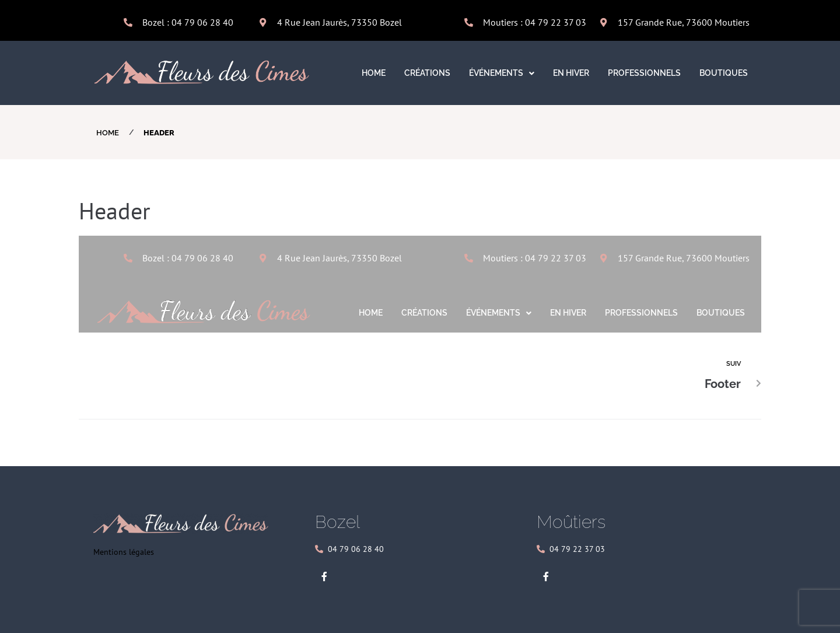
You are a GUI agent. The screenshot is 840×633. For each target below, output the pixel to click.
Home (108, 133)
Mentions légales (124, 552)
